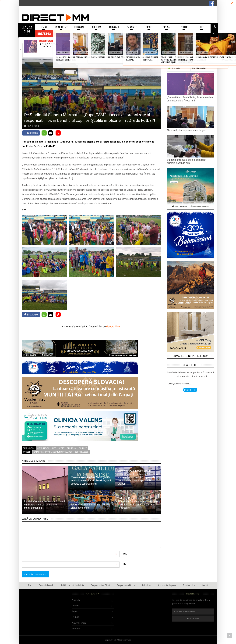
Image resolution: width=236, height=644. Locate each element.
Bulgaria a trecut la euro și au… (125, 45)
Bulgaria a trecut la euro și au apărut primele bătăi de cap (187, 161)
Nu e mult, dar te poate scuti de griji (187, 130)
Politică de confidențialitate (73, 585)
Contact (205, 585)
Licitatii (76, 617)
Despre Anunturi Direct (100, 585)
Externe (120, 41)
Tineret (158, 41)
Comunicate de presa (167, 585)
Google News (113, 327)
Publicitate (147, 585)
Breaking (44, 34)
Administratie (199, 41)
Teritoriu (72, 448)
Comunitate (46, 41)
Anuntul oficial (79, 623)
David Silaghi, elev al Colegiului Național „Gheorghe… (163, 47)
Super (75, 611)
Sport (62, 448)
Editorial (76, 606)
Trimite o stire (189, 585)
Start (30, 585)
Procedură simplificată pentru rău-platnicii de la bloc (201, 48)
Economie (83, 41)
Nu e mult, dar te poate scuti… (85, 45)
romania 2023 (81, 452)
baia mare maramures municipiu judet (53, 452)
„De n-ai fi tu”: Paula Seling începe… (49, 45)
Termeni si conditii (47, 585)
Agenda (76, 600)
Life (54, 448)
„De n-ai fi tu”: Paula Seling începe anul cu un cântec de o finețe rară (190, 99)
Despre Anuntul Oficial (126, 585)
